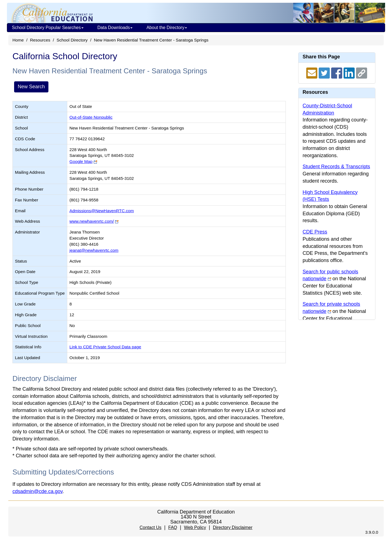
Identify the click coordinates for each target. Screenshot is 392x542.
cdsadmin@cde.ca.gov (37, 491)
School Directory (72, 40)
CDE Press (315, 232)
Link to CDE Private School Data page (105, 347)
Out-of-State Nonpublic (91, 117)
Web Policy (195, 527)
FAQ (173, 527)
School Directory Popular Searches (48, 28)
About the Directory (167, 28)
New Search (31, 87)
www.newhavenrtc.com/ (92, 221)
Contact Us (150, 527)
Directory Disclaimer (233, 527)
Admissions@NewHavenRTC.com (102, 211)
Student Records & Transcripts (336, 167)
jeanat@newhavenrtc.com (94, 250)
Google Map (81, 161)
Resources (40, 40)
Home (18, 40)
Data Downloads (115, 28)
